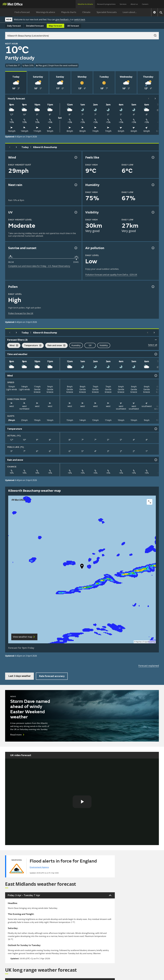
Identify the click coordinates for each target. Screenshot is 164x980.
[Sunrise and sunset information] (76, 248)
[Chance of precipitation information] (76, 185)
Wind (13, 346)
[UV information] (76, 212)
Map (55, 26)
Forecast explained (149, 666)
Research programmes (106, 4)
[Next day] (16, 147)
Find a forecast (22, 12)
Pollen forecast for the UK (21, 313)
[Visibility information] (153, 212)
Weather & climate (85, 4)
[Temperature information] (156, 429)
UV (90, 345)
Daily (14, 26)
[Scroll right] (155, 99)
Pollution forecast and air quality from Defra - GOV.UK (111, 275)
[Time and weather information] (156, 354)
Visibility (104, 345)
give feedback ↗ (63, 19)
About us (134, 4)
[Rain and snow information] (156, 460)
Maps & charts (69, 12)
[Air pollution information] (153, 248)
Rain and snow (55, 346)
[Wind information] (156, 376)
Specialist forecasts (107, 12)
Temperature (32, 346)
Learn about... (130, 12)
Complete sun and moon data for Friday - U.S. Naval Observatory (39, 266)
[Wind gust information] (76, 157)
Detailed (35, 26)
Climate (86, 12)
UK (73, 26)
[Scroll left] (149, 99)
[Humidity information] (153, 185)
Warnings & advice (46, 12)
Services (123, 4)
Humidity (76, 345)
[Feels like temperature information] (153, 157)
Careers (145, 4)
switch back (80, 19)
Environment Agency (39, 867)
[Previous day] (10, 147)
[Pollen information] (153, 287)
